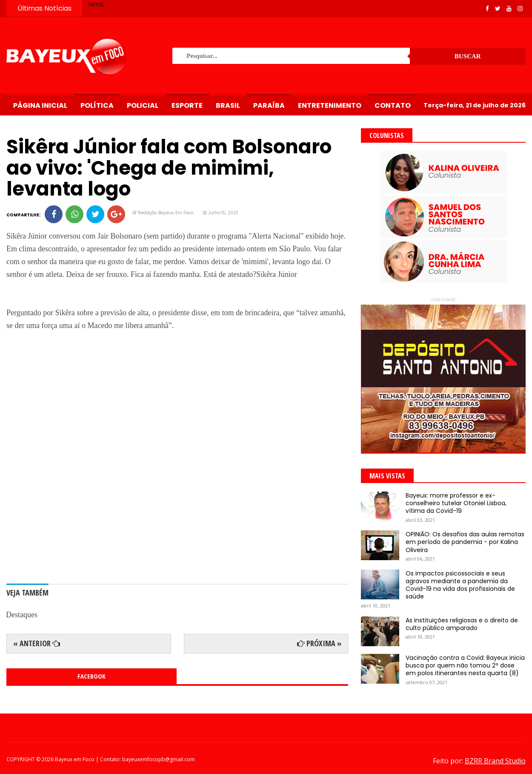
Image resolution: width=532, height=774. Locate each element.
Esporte (187, 105)
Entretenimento (330, 105)
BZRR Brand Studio (495, 761)
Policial (143, 105)
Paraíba (269, 105)
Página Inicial (40, 105)
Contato (393, 105)
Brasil (228, 105)
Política (97, 105)
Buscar (468, 56)
